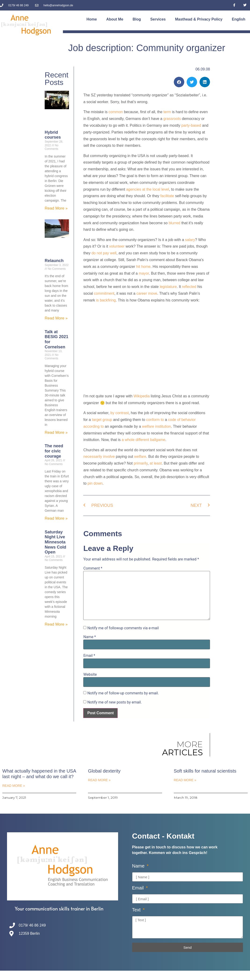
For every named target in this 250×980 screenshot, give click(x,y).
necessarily (93, 457)
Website (90, 675)
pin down (95, 483)
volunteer (117, 246)
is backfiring (105, 300)
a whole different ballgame (143, 440)
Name (90, 637)
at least (156, 463)
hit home (143, 267)
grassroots (172, 119)
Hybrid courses (53, 135)
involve (109, 457)
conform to (155, 420)
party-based (191, 125)
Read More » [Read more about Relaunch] (56, 318)
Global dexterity (104, 771)
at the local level (156, 189)
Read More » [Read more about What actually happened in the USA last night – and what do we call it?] (14, 786)
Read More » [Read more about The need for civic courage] (56, 518)
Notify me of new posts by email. (114, 702)
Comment (93, 568)
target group (102, 420)
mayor (144, 273)
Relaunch (54, 261)
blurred (174, 223)
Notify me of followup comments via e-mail (123, 628)
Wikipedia (142, 396)
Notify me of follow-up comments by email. (123, 693)
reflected (189, 287)
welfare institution (156, 426)
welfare (140, 457)
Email (89, 656)
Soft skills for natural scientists (205, 771)
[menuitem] (239, 19)
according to (93, 426)
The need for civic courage (54, 451)
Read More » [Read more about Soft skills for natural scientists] (185, 780)
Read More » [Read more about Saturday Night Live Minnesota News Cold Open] (56, 624)
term (167, 112)
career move (147, 293)
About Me (115, 19)
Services (158, 19)
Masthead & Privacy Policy (199, 19)
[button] (179, 82)
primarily (141, 463)
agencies (134, 189)
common (116, 112)
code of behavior (182, 420)
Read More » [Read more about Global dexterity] (99, 780)
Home (92, 19)
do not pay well (104, 253)
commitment (104, 293)
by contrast (120, 413)
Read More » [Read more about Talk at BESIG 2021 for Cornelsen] (56, 432)
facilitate (167, 196)
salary (190, 240)
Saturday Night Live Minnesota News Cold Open (55, 542)
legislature (168, 287)
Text (137, 910)
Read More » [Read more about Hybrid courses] (56, 208)
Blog (137, 19)
